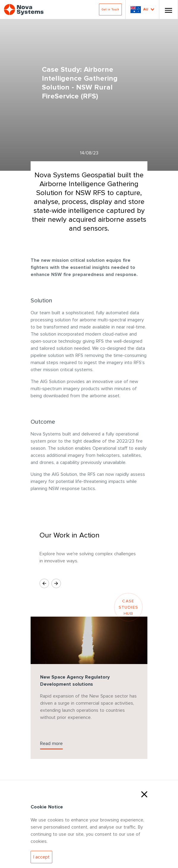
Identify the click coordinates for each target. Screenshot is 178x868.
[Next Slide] (56, 583)
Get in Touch (110, 9)
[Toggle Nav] (168, 9)
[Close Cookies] (144, 794)
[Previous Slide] (44, 583)
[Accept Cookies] (41, 857)
